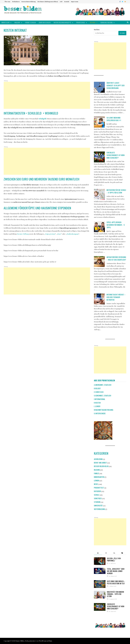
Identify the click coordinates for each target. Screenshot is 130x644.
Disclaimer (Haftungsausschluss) (48, 2)
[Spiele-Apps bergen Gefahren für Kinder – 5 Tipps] (99, 227)
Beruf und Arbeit (100, 463)
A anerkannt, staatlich (103, 385)
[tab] (98, 553)
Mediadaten (16, 2)
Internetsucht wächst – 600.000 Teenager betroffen (116, 297)
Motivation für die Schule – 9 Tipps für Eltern (116, 191)
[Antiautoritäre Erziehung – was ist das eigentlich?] (99, 262)
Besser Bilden (20, 641)
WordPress (42, 641)
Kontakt (67, 2)
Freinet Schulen (30, 22)
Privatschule (81, 22)
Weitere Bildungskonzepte (62, 22)
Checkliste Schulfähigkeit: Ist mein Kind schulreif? (116, 155)
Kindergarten (99, 477)
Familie (96, 473)
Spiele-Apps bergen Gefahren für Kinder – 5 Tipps (116, 225)
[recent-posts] (106, 553)
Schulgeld (42, 119)
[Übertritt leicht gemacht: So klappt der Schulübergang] (99, 87)
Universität (98, 505)
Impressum (75, 2)
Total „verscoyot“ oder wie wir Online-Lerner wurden (116, 571)
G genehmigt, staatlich (102, 396)
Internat (93, 22)
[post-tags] (122, 553)
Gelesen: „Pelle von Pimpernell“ (114, 559)
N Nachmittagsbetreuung (104, 410)
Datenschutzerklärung (29, 2)
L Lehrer (97, 406)
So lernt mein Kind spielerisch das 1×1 (114, 119)
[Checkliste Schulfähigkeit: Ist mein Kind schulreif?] (99, 157)
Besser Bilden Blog (101, 466)
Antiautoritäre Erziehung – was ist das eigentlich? (116, 258)
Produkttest (99, 488)
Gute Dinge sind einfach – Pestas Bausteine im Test (116, 582)
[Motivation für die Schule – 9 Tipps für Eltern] (99, 194)
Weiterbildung (99, 509)
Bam (50, 641)
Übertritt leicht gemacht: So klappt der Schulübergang (116, 85)
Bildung (97, 470)
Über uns (7, 2)
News (96, 484)
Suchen (97, 30)
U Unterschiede (100, 413)
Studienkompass (73, 234)
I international (100, 399)
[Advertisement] (47, 95)
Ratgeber (97, 491)
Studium (97, 502)
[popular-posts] (98, 553)
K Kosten (97, 403)
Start (59, 234)
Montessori (6, 22)
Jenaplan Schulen (45, 22)
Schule (97, 495)
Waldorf (17, 22)
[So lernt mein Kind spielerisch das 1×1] (99, 122)
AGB (61, 2)
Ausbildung (98, 459)
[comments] (114, 553)
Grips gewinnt (50, 234)
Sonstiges (98, 498)
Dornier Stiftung (23, 234)
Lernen (97, 480)
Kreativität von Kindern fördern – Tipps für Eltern (115, 594)
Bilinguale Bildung (107, 22)
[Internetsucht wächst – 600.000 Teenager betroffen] (99, 299)
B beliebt (97, 388)
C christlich (99, 392)
